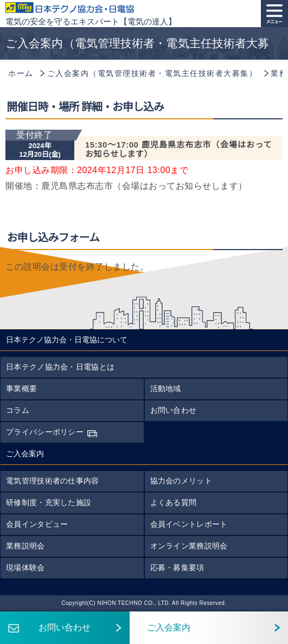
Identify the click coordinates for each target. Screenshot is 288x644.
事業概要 (21, 388)
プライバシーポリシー (45, 432)
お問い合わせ (174, 410)
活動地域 (166, 388)
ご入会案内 (160, 627)
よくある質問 (174, 502)
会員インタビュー (37, 524)
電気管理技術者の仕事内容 (53, 481)
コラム (18, 410)
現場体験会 (25, 568)
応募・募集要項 (177, 568)
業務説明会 (25, 546)
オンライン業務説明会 (189, 546)
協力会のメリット (181, 481)
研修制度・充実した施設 (49, 502)
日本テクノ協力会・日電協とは (60, 367)
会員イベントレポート (189, 524)
